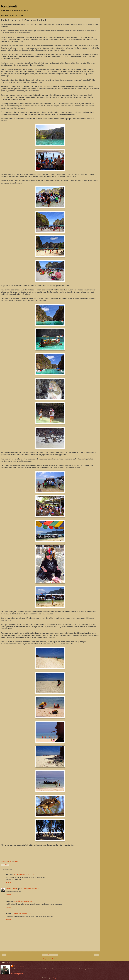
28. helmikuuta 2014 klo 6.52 (30, 889)
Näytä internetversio (50, 959)
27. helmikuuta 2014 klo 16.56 (24, 874)
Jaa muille (5, 865)
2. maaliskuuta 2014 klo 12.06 (21, 913)
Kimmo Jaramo (12, 889)
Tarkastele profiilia (17, 974)
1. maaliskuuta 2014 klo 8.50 (23, 901)
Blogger (55, 978)
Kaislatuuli (9, 6)
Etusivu (50, 955)
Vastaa (8, 882)
